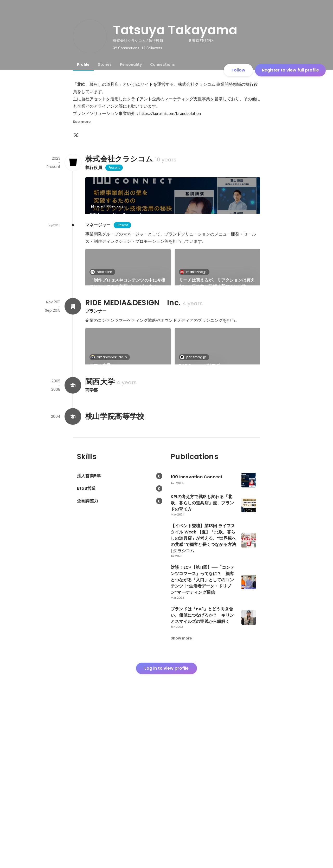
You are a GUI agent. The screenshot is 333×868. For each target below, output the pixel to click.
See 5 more (217, 256)
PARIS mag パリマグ (200, 509)
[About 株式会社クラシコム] (73, 162)
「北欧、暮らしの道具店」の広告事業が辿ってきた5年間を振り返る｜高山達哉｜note (127, 409)
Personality (131, 64)
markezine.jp (105, 254)
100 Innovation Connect (115, 215)
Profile (83, 64)
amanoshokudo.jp (110, 501)
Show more (181, 799)
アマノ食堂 (100, 509)
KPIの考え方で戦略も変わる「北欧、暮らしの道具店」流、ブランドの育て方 (127, 266)
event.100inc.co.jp (109, 206)
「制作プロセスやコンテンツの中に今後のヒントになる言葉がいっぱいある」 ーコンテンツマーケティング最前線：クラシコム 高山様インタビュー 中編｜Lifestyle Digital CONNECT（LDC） (128, 355)
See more (82, 122)
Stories (105, 64)
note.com (103, 344)
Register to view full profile (290, 70)
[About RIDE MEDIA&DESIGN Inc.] (73, 450)
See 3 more (217, 400)
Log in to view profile (166, 829)
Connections (162, 64)
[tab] (83, 64)
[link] (173, 202)
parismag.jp (195, 501)
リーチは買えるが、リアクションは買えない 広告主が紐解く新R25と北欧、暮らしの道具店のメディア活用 (217, 355)
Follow (238, 70)
